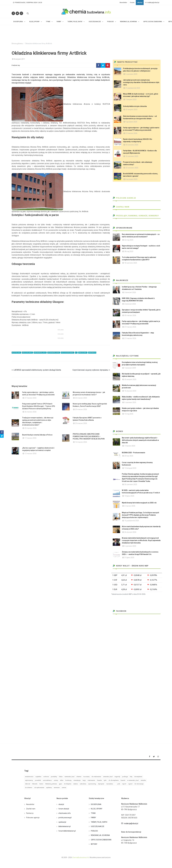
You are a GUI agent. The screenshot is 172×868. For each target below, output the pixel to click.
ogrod (130, 784)
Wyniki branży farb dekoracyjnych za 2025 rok (139, 503)
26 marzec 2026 (81, 398)
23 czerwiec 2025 (132, 168)
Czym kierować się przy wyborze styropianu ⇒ (91, 370)
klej (131, 777)
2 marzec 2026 (130, 506)
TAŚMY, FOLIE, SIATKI (99, 822)
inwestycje (77, 780)
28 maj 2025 (129, 251)
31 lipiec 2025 (129, 558)
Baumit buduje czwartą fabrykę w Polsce (37, 435)
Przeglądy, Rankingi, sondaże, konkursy (136, 216)
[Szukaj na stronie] (27, 13)
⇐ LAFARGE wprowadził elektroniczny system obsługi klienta (36, 370)
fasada (99, 780)
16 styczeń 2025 (130, 391)
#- (76, 353)
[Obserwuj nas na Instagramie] (21, 13)
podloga (125, 777)
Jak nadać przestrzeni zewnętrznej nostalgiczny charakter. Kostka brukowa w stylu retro (141, 82)
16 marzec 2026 (81, 442)
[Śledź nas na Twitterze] (17, 13)
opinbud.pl (62, 822)
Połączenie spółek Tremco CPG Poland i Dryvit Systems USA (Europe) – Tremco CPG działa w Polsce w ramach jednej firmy (39, 406)
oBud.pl (140, 3)
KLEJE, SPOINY (97, 809)
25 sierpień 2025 (131, 110)
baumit (123, 780)
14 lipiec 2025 (129, 496)
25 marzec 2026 (81, 409)
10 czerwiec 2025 (132, 156)
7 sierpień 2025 (131, 100)
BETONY (94, 844)
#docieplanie (27, 353)
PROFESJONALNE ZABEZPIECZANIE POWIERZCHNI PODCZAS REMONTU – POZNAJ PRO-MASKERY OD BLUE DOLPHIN (89, 436)
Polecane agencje (124, 198)
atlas (62, 780)
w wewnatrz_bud (133, 780)
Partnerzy (30, 813)
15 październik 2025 (132, 521)
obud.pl (61, 804)
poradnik (38, 780)
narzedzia (110, 784)
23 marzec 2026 (81, 423)
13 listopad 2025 (130, 468)
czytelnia (38, 777)
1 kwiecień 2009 (130, 368)
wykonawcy (29, 780)
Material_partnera (51, 784)
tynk (105, 780)
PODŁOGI (94, 831)
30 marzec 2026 (130, 315)
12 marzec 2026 (31, 454)
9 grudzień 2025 (131, 122)
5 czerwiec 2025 (131, 74)
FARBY (93, 818)
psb (119, 784)
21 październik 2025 (133, 88)
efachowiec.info (65, 813)
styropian (101, 784)
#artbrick (92, 353)
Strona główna (17, 44)
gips (60, 784)
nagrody (117, 777)
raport (124, 784)
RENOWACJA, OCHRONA (100, 835)
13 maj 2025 (129, 414)
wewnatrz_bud (69, 777)
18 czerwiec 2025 (131, 263)
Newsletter (123, 3)
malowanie (91, 780)
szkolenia (83, 784)
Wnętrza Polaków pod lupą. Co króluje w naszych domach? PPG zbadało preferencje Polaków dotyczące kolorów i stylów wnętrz (140, 515)
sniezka (143, 780)
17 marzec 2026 (31, 438)
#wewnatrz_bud (40, 353)
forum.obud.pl (64, 809)
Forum (132, 3)
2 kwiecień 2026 (130, 292)
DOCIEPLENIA (96, 804)
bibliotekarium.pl (65, 826)
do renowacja (139, 784)
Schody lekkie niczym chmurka (135, 106)
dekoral (28, 784)
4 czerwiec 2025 (130, 546)
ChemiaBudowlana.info (81, 857)
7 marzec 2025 (130, 446)
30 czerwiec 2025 (131, 484)
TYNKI (93, 813)
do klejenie (68, 784)
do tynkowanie (39, 788)
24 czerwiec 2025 (132, 145)
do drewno (29, 788)
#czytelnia (16, 353)
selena (75, 784)
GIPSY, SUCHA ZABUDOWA (101, 840)
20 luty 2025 (129, 456)
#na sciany (83, 353)
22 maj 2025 (129, 240)
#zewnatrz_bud (54, 353)
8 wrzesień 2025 (131, 179)
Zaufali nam (121, 207)
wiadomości (29, 777)
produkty (54, 777)
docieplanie (138, 777)
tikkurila (35, 784)
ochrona (46, 777)
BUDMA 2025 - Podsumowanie (134, 453)
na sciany (86, 777)
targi (84, 780)
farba (61, 777)
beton (41, 784)
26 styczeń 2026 (130, 532)
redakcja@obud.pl (152, 3)
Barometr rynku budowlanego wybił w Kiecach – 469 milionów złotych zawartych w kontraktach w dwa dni (140, 440)
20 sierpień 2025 (130, 379)
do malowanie (96, 777)
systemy (49, 788)
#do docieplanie (67, 353)
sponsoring (92, 784)
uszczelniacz (47, 780)
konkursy (68, 780)
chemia (79, 777)
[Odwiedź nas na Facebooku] (13, 13)
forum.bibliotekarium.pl (67, 831)
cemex (64, 788)
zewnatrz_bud (108, 777)
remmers (57, 788)
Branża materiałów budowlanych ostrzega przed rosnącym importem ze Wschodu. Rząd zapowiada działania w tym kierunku (141, 540)
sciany (56, 780)
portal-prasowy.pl (65, 818)
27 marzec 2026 (31, 398)
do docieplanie (114, 780)
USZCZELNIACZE (98, 826)
